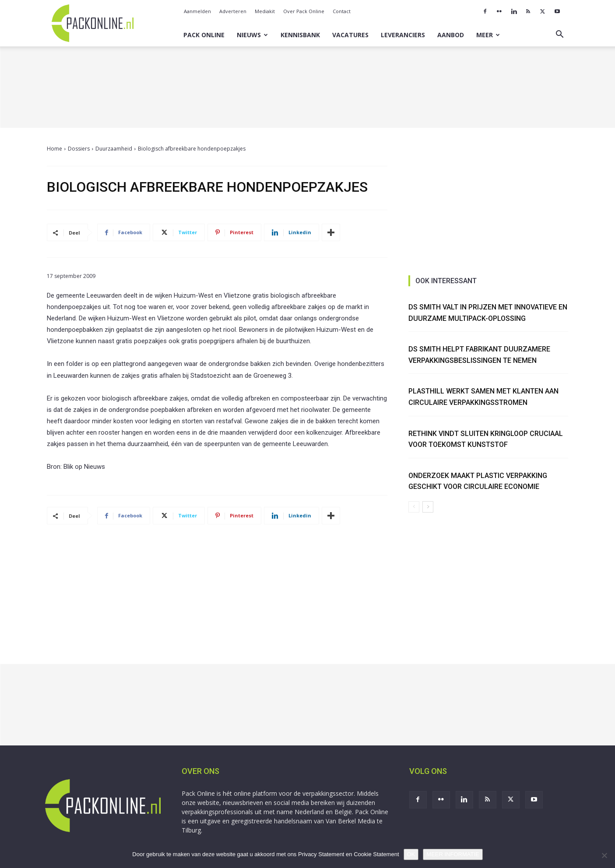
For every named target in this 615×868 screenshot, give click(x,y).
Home (54, 149)
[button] (560, 35)
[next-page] (428, 507)
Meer (488, 35)
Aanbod (451, 35)
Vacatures (350, 35)
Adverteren (233, 11)
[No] (604, 855)
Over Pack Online (304, 11)
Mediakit (265, 11)
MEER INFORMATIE (453, 854)
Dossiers (79, 149)
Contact (342, 11)
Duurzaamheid (114, 149)
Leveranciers (403, 35)
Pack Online (204, 35)
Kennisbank (300, 35)
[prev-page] (414, 507)
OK (411, 854)
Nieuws (252, 35)
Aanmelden (197, 11)
